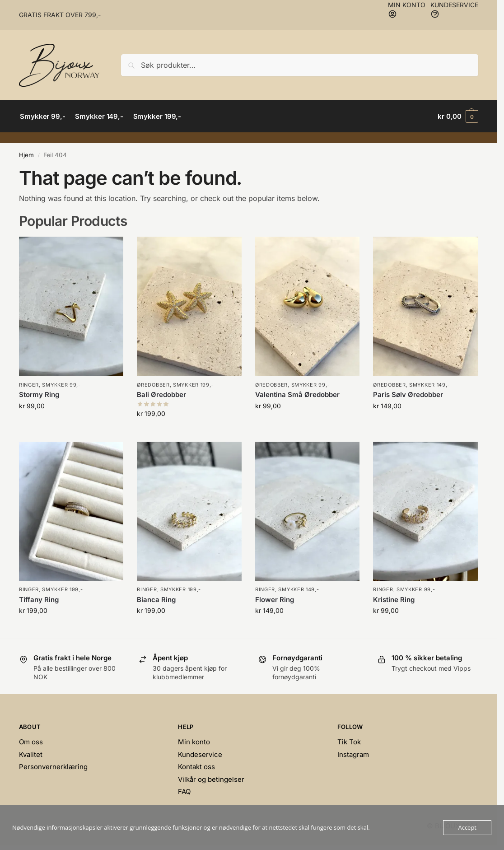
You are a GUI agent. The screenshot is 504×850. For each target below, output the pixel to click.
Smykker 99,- (61, 385)
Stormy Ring (39, 395)
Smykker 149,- (429, 385)
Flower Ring (275, 600)
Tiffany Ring (39, 600)
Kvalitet (31, 754)
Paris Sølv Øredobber (408, 395)
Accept (467, 827)
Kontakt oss (196, 767)
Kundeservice (200, 754)
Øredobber (153, 385)
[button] (458, 117)
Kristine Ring (394, 600)
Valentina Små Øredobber (297, 395)
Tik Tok (349, 742)
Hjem (26, 155)
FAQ (184, 792)
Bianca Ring (156, 600)
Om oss (31, 742)
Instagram (353, 754)
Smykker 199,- (193, 385)
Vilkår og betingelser (211, 779)
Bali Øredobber (161, 395)
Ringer (29, 385)
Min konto (194, 742)
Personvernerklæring (53, 767)
